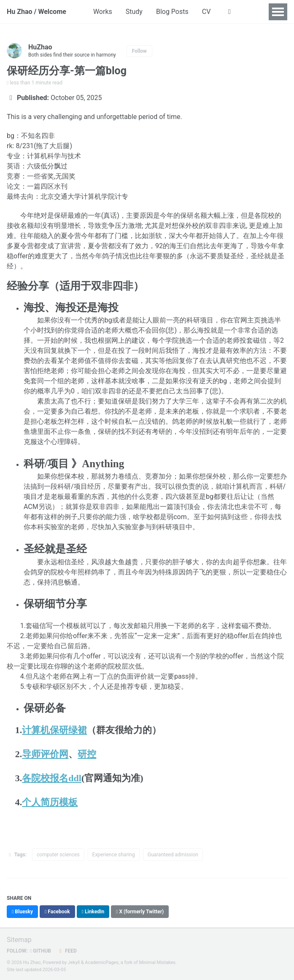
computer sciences (58, 855)
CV (206, 12)
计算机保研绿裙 (54, 730)
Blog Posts (172, 12)
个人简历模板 (50, 802)
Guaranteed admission (173, 855)
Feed (67, 951)
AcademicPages (102, 962)
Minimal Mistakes (157, 962)
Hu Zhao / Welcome (36, 12)
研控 (87, 754)
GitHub (40, 951)
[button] (229, 12)
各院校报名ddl (52, 778)
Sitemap (19, 940)
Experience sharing (114, 855)
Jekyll (74, 962)
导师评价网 (45, 754)
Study (134, 12)
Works (103, 12)
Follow (139, 51)
